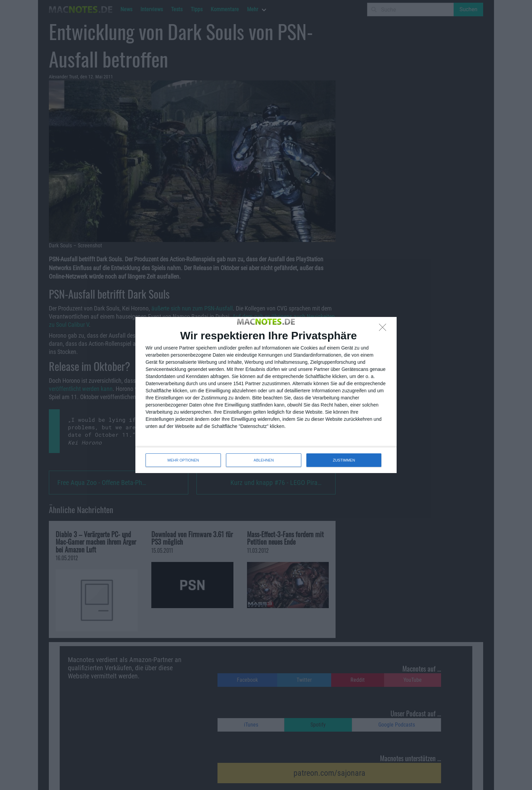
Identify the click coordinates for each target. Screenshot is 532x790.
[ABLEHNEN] (384, 329)
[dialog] (266, 395)
